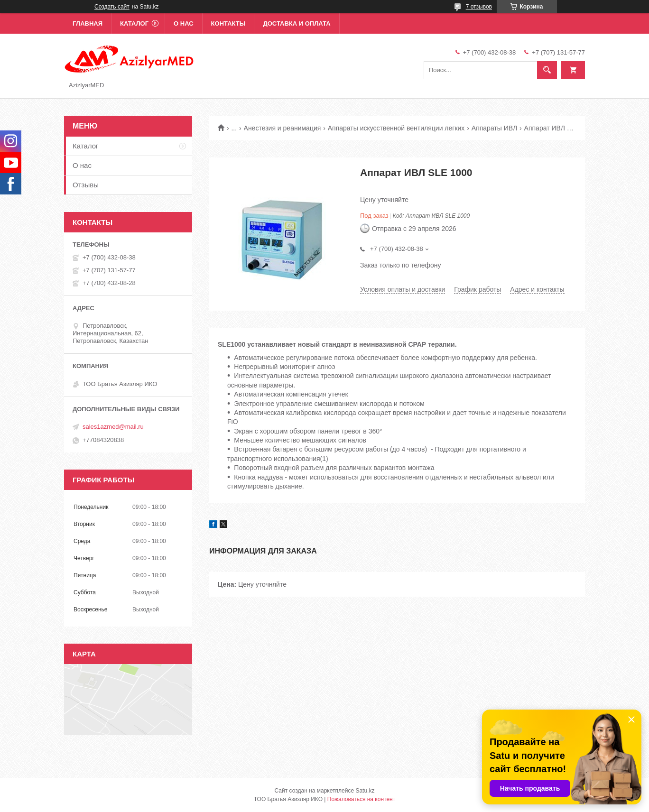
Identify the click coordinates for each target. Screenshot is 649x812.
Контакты (228, 23)
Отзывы (86, 185)
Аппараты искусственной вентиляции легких (396, 128)
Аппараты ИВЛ (494, 128)
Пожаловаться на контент (361, 799)
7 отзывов (479, 7)
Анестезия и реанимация (283, 128)
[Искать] (547, 70)
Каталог (134, 23)
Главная (88, 23)
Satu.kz (365, 791)
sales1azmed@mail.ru (113, 427)
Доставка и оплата (297, 23)
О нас (184, 23)
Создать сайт (112, 7)
